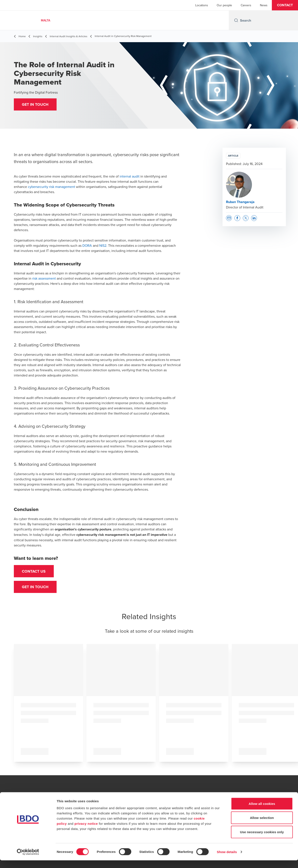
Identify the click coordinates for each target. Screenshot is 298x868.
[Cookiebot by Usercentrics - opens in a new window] (28, 860)
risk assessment (44, 278)
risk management (62, 187)
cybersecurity (38, 187)
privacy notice (86, 831)
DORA (87, 245)
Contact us (34, 572)
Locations (202, 5)
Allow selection (262, 826)
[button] (285, 5)
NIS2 (103, 245)
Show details (227, 859)
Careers (246, 5)
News (264, 5)
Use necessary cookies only (262, 840)
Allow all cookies (262, 811)
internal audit (130, 176)
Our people (224, 5)
